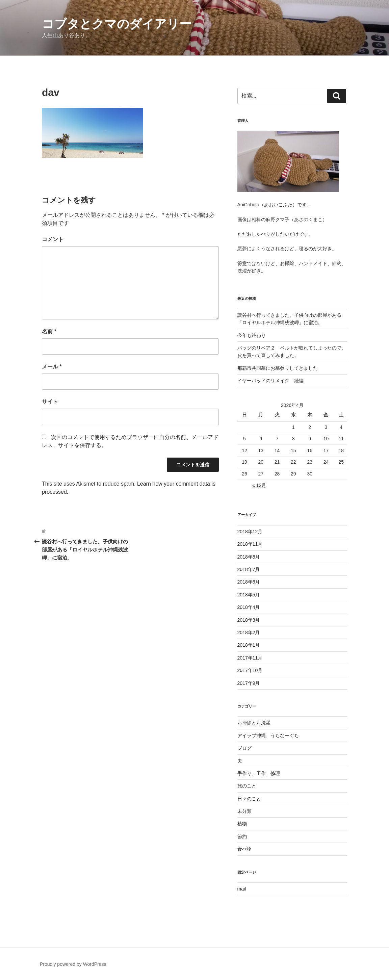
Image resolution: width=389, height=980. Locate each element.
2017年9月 (249, 683)
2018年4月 (249, 607)
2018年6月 (249, 582)
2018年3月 (249, 620)
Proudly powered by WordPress (73, 964)
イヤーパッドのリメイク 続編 (270, 381)
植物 (242, 824)
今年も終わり (252, 335)
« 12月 (259, 485)
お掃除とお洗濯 (254, 723)
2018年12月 (250, 532)
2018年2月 (249, 633)
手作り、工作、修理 (259, 773)
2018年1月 (249, 645)
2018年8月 (249, 557)
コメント (53, 239)
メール (52, 367)
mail (242, 889)
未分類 (244, 811)
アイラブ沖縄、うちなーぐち (268, 736)
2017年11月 (250, 658)
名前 (49, 331)
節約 (242, 836)
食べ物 (244, 849)
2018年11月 (250, 544)
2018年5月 (249, 595)
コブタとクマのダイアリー (117, 24)
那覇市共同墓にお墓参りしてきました (278, 368)
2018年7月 (249, 569)
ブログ (244, 748)
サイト (50, 402)
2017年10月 (250, 670)
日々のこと (249, 799)
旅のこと (247, 786)
